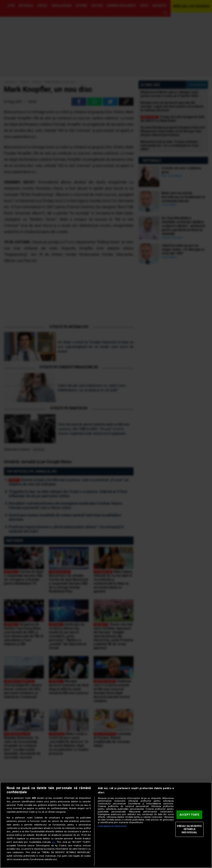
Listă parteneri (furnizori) (112, 826)
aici (54, 842)
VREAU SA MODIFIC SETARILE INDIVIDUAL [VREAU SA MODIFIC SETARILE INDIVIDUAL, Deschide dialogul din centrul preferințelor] (189, 829)
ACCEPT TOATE (189, 815)
